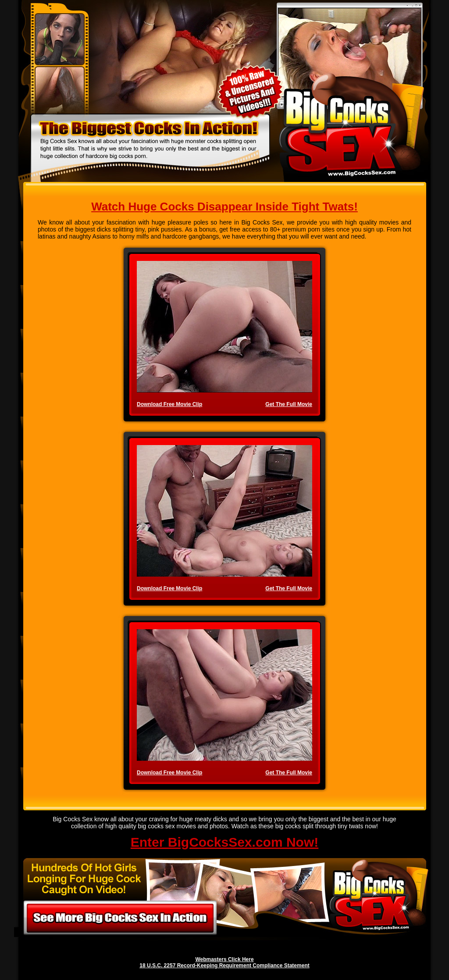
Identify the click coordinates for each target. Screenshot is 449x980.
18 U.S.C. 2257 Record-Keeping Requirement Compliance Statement (224, 966)
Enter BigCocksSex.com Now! (224, 842)
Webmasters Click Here (224, 959)
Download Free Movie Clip (169, 404)
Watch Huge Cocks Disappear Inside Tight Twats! (224, 207)
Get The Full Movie (289, 404)
